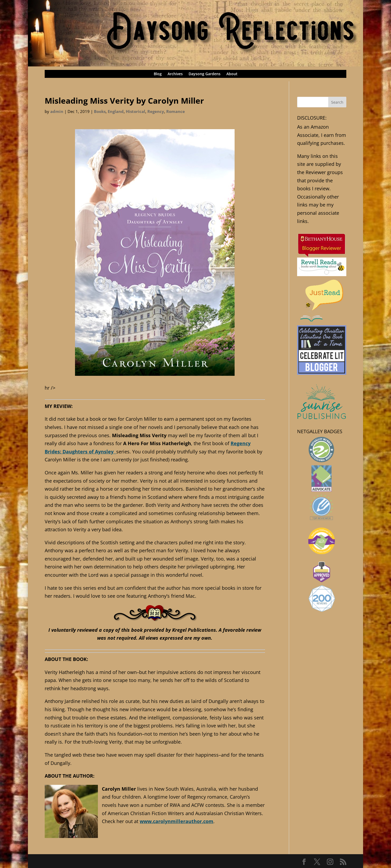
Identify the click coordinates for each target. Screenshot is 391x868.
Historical (136, 111)
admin (57, 111)
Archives (175, 74)
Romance (176, 111)
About (232, 74)
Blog (158, 74)
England (116, 111)
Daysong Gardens (205, 74)
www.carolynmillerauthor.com (176, 821)
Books (100, 111)
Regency (156, 111)
